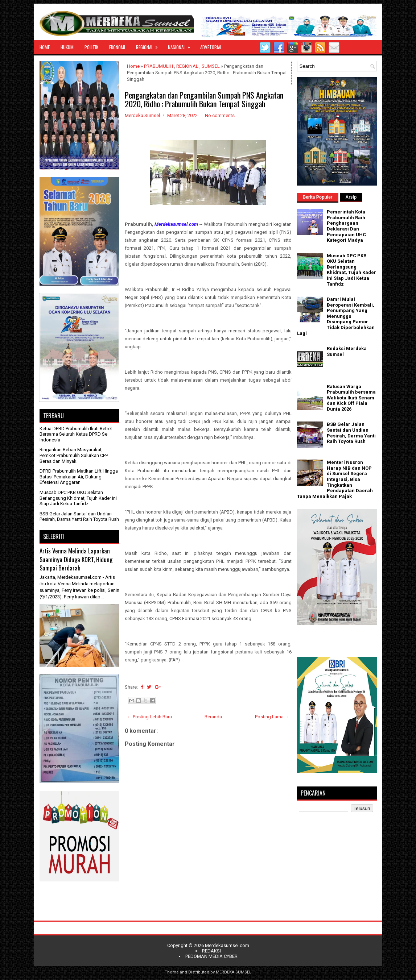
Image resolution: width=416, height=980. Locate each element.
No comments (220, 115)
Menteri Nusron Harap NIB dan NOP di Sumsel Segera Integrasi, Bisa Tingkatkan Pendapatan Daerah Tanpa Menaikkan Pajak (335, 479)
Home (133, 66)
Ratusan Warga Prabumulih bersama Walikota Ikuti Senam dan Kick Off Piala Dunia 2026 (351, 398)
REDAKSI (211, 951)
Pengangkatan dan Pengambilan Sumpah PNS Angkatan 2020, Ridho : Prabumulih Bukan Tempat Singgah (204, 99)
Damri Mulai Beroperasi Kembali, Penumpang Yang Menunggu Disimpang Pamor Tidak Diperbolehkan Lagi (336, 316)
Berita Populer (318, 197)
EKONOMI (117, 47)
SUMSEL (211, 66)
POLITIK (91, 47)
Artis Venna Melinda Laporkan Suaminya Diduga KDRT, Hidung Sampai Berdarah (76, 559)
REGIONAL (149, 45)
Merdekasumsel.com (227, 945)
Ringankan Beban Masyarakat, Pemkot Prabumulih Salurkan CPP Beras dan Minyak (74, 455)
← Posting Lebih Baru (149, 717)
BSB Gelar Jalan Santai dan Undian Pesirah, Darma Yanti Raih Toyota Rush (79, 517)
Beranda (213, 717)
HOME (45, 47)
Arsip (351, 197)
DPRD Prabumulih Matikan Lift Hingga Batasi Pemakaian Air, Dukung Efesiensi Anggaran (79, 477)
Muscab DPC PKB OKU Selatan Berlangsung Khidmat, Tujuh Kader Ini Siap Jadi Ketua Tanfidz (78, 498)
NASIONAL (181, 45)
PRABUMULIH (158, 66)
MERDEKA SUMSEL (234, 972)
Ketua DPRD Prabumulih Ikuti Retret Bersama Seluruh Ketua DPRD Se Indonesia (76, 434)
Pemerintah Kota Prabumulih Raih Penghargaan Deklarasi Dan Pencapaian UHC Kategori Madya (346, 226)
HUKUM (67, 47)
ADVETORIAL (211, 47)
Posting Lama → (272, 717)
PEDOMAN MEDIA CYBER (211, 956)
